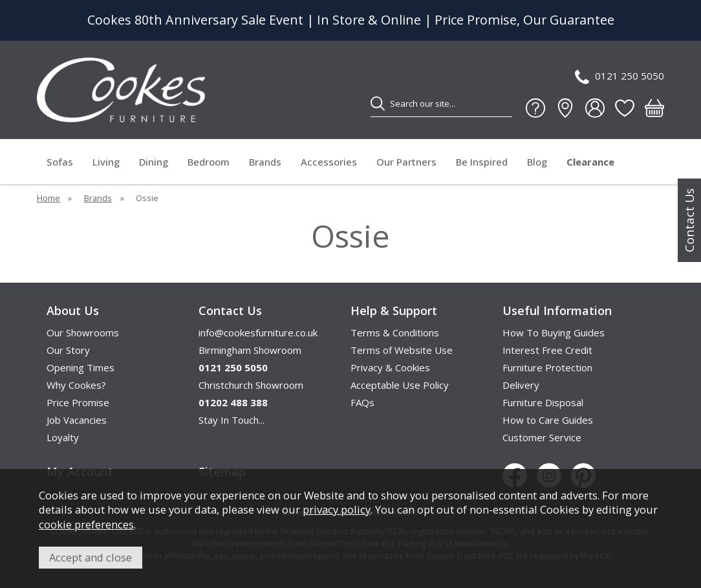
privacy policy (337, 509)
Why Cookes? (76, 385)
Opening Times (81, 367)
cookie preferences (86, 524)
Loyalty (63, 437)
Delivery (521, 385)
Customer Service (542, 437)
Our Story (68, 350)
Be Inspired (482, 162)
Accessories (329, 162)
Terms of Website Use (402, 350)
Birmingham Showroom (250, 350)
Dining (154, 162)
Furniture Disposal (543, 402)
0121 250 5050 (620, 77)
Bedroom (209, 162)
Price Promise (78, 402)
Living (106, 162)
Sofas (60, 162)
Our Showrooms (83, 332)
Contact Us (689, 220)
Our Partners (406, 162)
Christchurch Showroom (251, 385)
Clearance (590, 162)
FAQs (362, 402)
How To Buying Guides (554, 332)
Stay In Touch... (232, 420)
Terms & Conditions (395, 332)
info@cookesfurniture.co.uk (258, 332)
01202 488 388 (233, 402)
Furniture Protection (547, 367)
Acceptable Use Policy (400, 385)
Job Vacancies (77, 420)
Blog (537, 162)
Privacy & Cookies (390, 367)
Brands (265, 162)
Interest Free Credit (547, 350)
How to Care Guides (548, 420)
